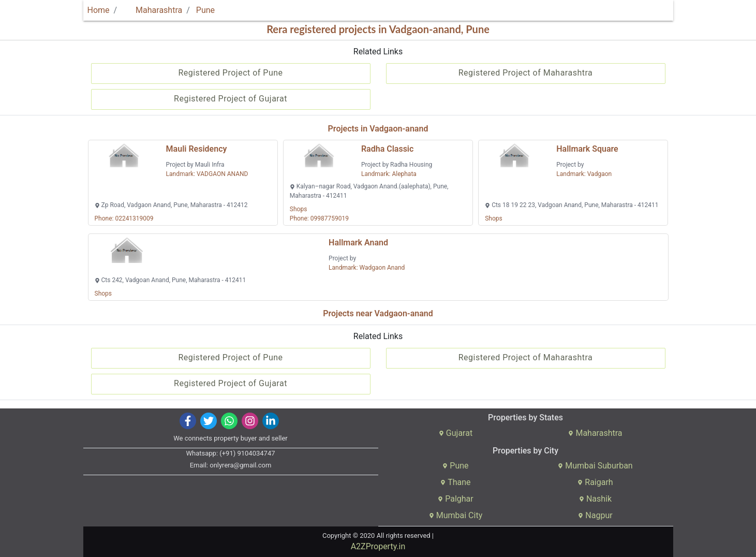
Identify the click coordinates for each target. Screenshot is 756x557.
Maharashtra (153, 10)
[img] (188, 421)
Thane (455, 482)
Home (99, 10)
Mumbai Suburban (595, 466)
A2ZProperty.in (378, 546)
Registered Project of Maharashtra (526, 73)
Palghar (456, 499)
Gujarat (456, 433)
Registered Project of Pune (230, 73)
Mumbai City (456, 515)
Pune (205, 10)
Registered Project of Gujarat (231, 99)
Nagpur (595, 515)
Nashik (595, 499)
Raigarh (595, 482)
